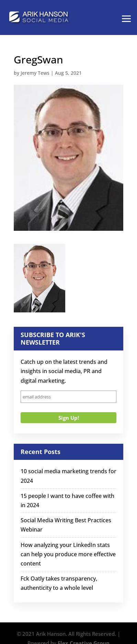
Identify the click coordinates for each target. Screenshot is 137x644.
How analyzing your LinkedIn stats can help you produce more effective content (68, 554)
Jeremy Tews (35, 73)
